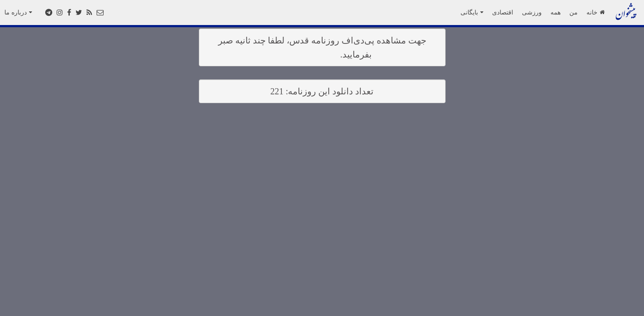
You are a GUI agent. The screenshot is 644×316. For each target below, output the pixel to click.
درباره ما (18, 12)
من (574, 12)
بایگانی (472, 12)
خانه (595, 12)
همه (556, 12)
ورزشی (532, 12)
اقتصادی (503, 12)
